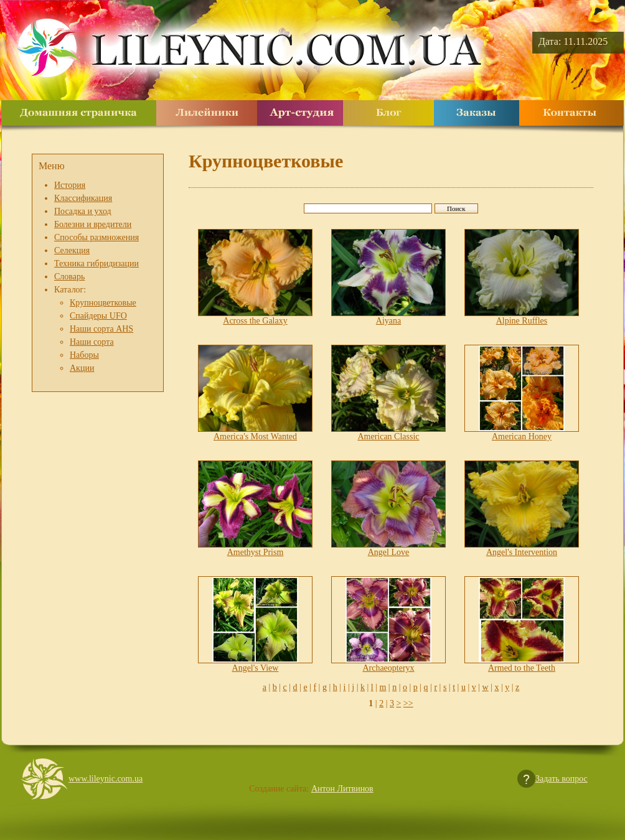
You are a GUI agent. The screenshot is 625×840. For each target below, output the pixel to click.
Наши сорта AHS (101, 329)
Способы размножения (96, 237)
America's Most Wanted (255, 436)
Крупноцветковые (103, 303)
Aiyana (388, 321)
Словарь (69, 277)
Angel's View (256, 668)
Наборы (84, 355)
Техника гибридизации (96, 264)
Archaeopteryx (388, 668)
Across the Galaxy (255, 321)
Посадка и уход (83, 211)
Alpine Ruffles (522, 321)
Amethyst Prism (256, 552)
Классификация (83, 198)
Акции (82, 368)
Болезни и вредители (93, 224)
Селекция (72, 250)
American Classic (388, 436)
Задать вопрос (562, 779)
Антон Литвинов (342, 789)
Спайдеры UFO (98, 316)
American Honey (522, 436)
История (70, 185)
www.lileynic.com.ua (106, 779)
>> (408, 703)
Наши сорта (92, 342)
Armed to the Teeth (522, 668)
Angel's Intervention (522, 552)
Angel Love (388, 552)
